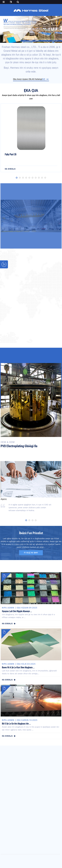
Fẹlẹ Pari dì (11, 154)
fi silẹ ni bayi (31, 553)
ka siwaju (10, 169)
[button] (24, 40)
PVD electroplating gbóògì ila (19, 446)
